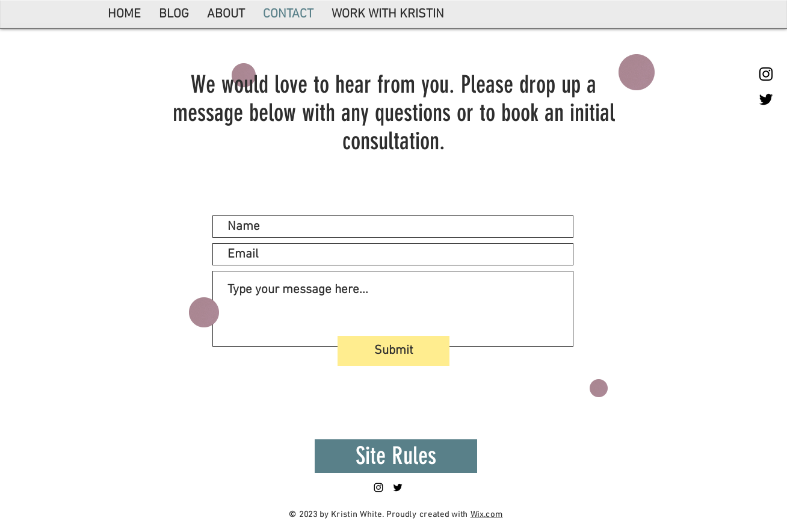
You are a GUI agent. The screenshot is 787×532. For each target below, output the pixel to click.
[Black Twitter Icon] (766, 99)
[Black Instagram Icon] (766, 74)
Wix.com (487, 515)
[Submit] (393, 351)
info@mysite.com (462, 173)
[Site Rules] (396, 456)
